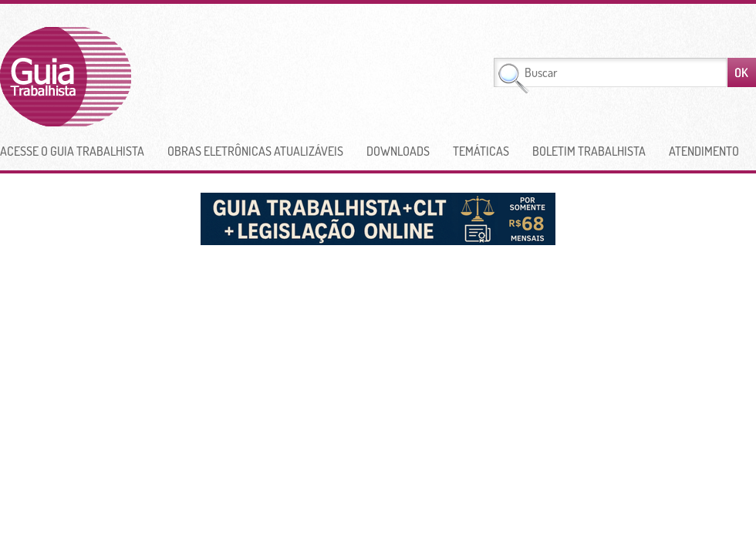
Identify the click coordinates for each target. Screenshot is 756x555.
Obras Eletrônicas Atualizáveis (255, 151)
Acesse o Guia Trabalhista (72, 151)
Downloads (398, 151)
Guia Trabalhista (123, 77)
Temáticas (481, 151)
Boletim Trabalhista (589, 151)
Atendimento (704, 151)
